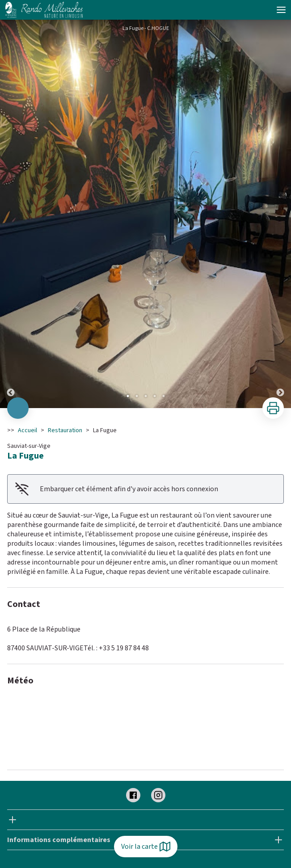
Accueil (27, 430)
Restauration (65, 430)
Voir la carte (146, 847)
